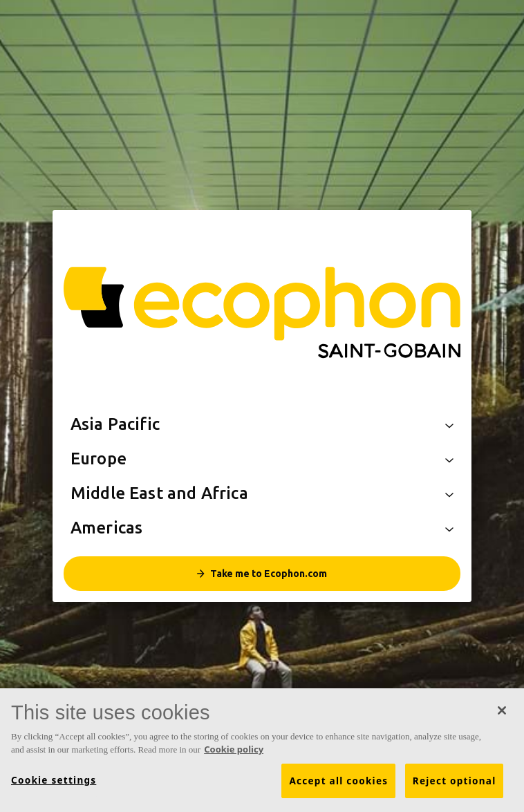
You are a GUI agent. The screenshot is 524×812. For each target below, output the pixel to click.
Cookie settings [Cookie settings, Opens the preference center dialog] (54, 780)
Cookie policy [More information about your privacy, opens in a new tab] (234, 750)
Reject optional (455, 781)
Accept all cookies (338, 781)
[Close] (502, 710)
